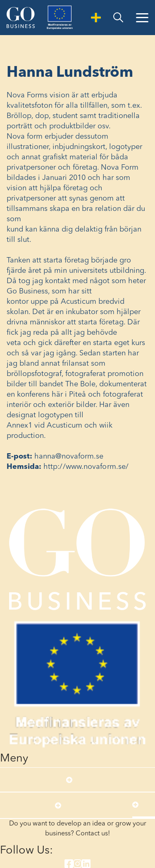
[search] (118, 18)
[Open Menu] (142, 18)
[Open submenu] (69, 780)
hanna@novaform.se (69, 456)
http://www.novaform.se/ (86, 467)
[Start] (21, 17)
